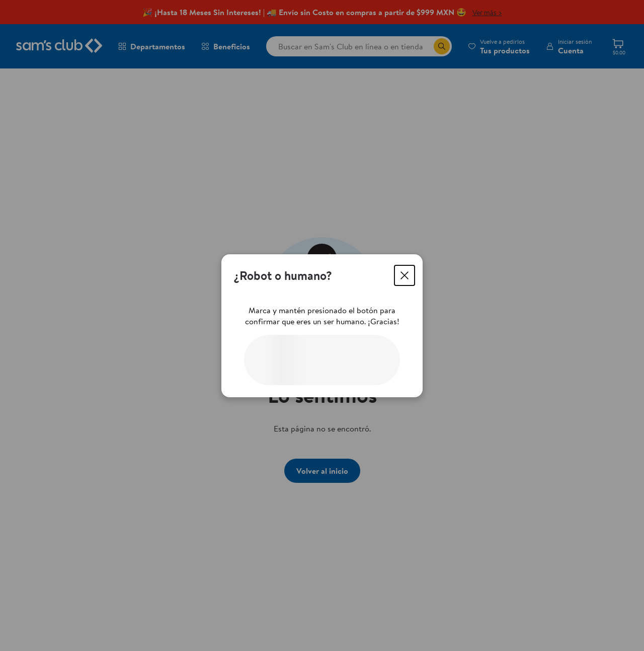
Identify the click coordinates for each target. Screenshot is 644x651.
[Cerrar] (405, 275)
